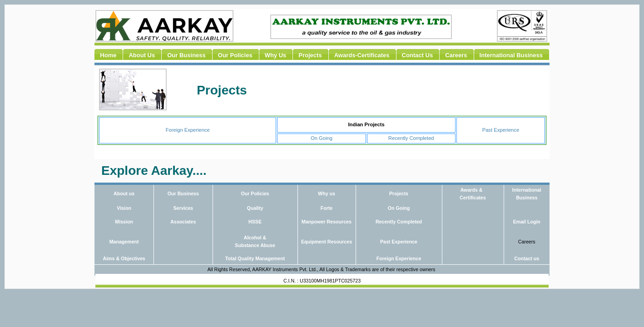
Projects (399, 193)
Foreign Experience (188, 130)
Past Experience (501, 130)
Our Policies (255, 193)
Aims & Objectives (124, 258)
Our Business (183, 193)
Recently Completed (411, 138)
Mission (124, 222)
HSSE (255, 222)
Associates (183, 222)
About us (124, 193)
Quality (255, 208)
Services (183, 208)
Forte (327, 208)
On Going (322, 138)
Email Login (527, 222)
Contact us (527, 258)
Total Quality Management (255, 258)
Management (124, 242)
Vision (124, 208)
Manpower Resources (327, 222)
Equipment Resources (327, 242)
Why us (327, 193)
